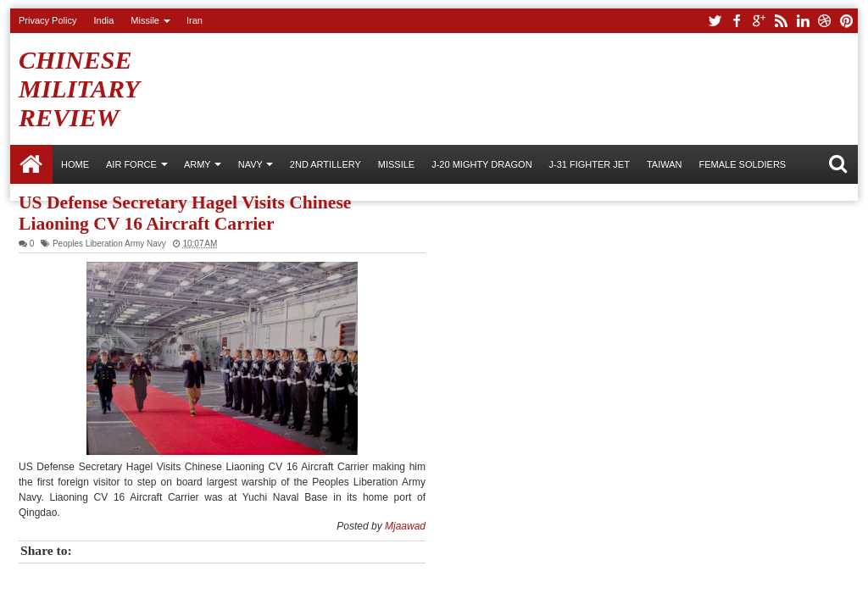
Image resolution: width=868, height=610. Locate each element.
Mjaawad (405, 526)
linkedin (803, 21)
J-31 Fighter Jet (590, 164)
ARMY (198, 164)
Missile (145, 20)
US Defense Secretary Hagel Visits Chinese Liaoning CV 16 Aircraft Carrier (185, 213)
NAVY (250, 164)
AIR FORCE (131, 164)
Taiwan (665, 164)
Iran (195, 20)
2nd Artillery (325, 164)
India (103, 20)
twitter (715, 21)
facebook (737, 21)
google (759, 21)
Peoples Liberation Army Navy (109, 244)
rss (781, 21)
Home (31, 164)
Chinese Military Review (79, 89)
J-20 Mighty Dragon (481, 164)
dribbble (825, 21)
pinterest (847, 21)
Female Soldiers (742, 164)
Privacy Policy (47, 20)
